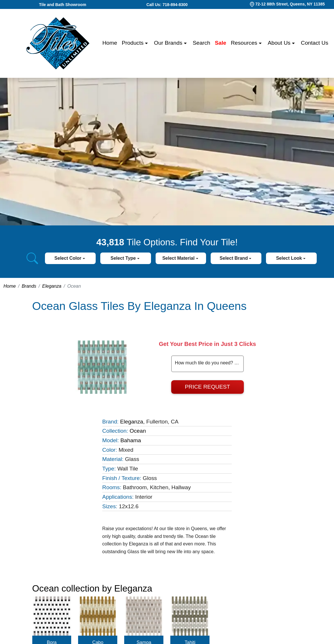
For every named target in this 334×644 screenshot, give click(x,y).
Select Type (124, 258)
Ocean (138, 431)
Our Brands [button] (169, 43)
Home (110, 43)
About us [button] (280, 43)
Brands (29, 286)
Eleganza (52, 286)
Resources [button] (245, 43)
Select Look (290, 258)
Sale (221, 43)
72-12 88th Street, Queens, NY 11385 (290, 4)
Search (202, 43)
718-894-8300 (175, 5)
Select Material (179, 258)
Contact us (315, 43)
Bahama (131, 440)
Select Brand (234, 258)
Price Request (208, 387)
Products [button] (133, 43)
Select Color (69, 258)
